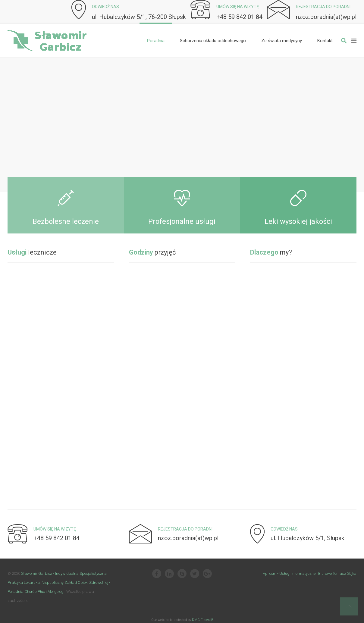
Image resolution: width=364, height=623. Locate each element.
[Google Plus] (207, 574)
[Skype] (182, 574)
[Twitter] (195, 574)
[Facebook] (157, 574)
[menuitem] (156, 41)
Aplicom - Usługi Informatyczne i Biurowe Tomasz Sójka (310, 573)
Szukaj (344, 41)
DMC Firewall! (202, 620)
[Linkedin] (169, 574)
